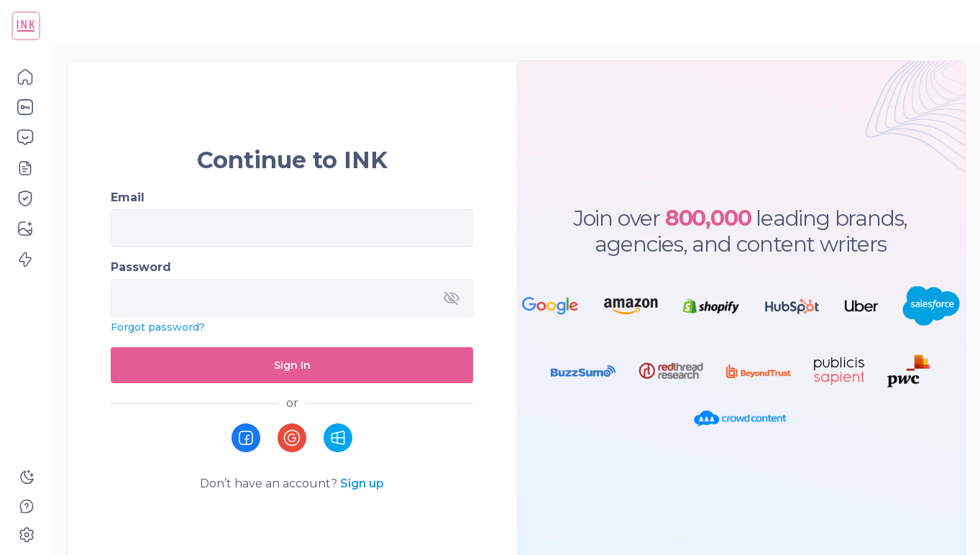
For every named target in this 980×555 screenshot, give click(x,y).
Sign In (292, 365)
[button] (26, 76)
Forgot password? (158, 327)
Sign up (362, 483)
